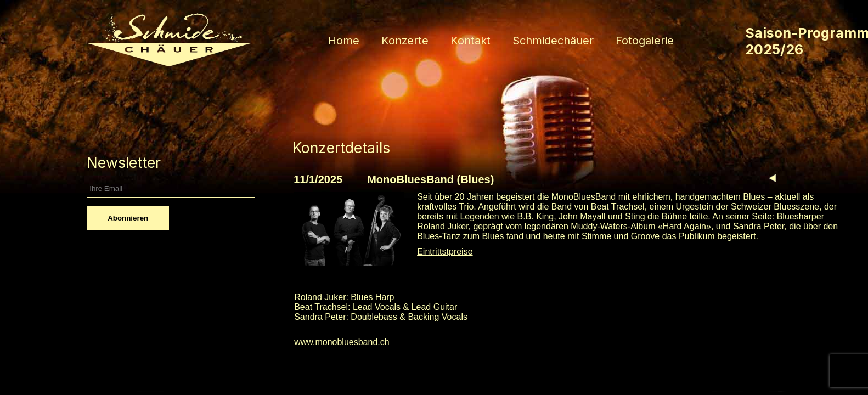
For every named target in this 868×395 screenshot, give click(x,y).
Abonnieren (128, 218)
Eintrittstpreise (445, 252)
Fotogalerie (645, 41)
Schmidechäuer (553, 41)
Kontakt (470, 41)
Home (344, 41)
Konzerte (405, 41)
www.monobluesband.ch (342, 342)
